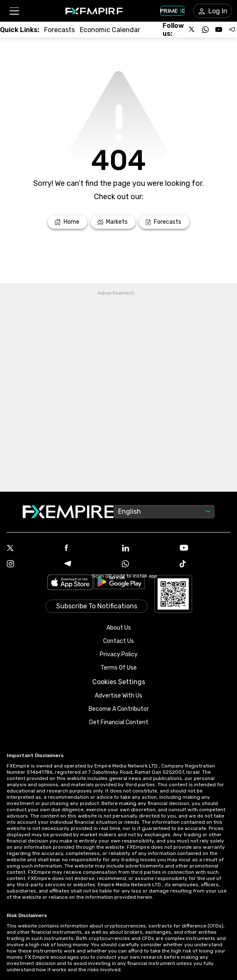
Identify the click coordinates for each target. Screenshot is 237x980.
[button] (14, 11)
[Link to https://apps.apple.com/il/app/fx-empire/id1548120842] (70, 583)
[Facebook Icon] (90, 549)
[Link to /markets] (113, 222)
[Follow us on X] (192, 30)
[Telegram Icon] (90, 565)
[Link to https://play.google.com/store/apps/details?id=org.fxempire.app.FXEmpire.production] (119, 583)
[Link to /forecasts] (59, 30)
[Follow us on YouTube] (219, 30)
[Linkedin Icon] (147, 549)
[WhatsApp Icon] (147, 565)
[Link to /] (68, 222)
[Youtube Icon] (205, 549)
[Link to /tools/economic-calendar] (110, 30)
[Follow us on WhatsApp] (205, 30)
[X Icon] (32, 549)
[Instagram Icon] (32, 565)
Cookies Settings (119, 682)
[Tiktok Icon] (205, 565)
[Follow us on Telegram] (232, 30)
